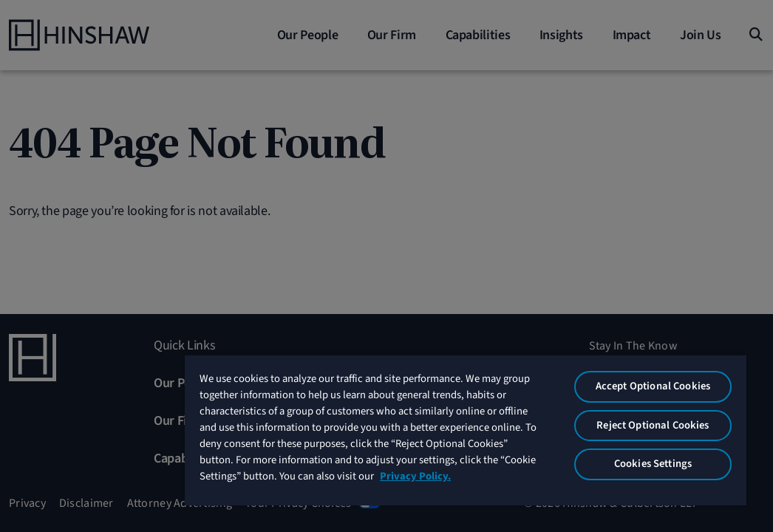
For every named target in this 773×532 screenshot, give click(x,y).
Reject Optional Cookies (670, 418)
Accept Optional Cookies (670, 368)
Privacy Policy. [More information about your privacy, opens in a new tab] (485, 485)
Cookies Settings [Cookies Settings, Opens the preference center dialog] (670, 462)
